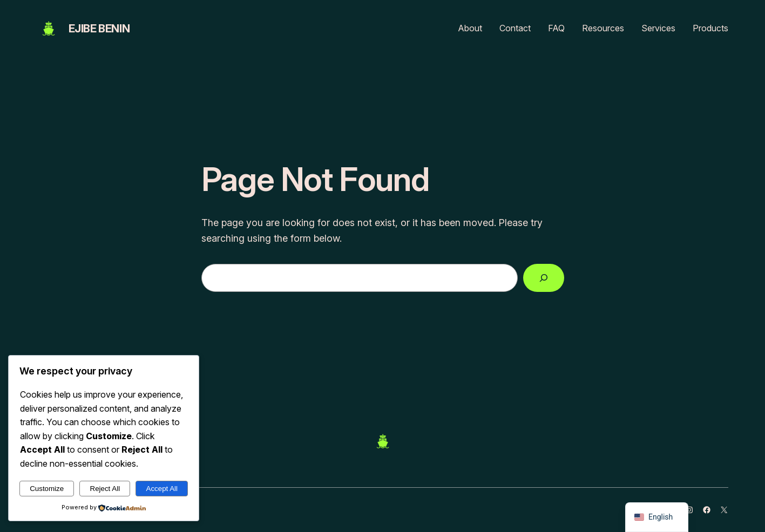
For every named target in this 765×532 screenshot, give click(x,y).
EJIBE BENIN (99, 29)
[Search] (544, 278)
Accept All (162, 489)
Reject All (105, 489)
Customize (47, 489)
